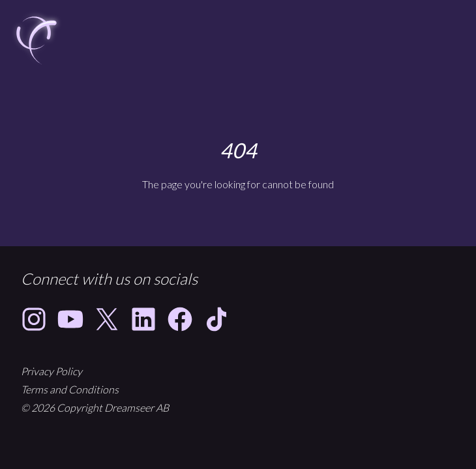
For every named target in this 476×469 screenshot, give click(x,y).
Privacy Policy (52, 371)
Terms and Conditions (70, 389)
